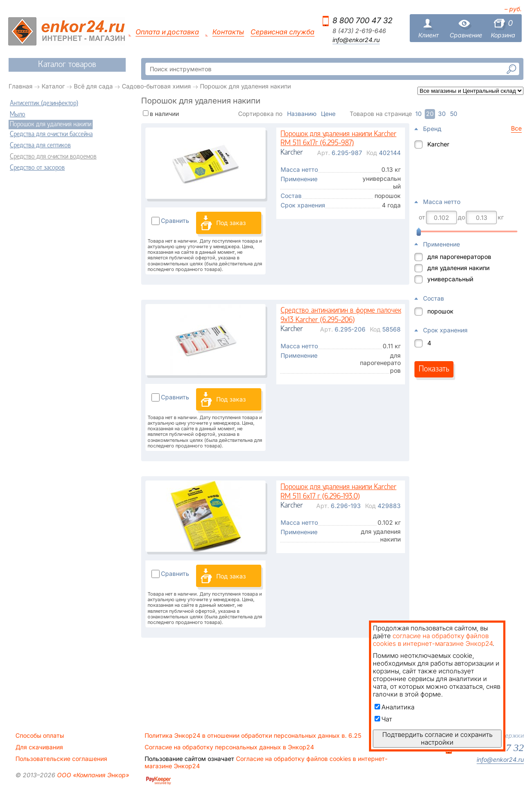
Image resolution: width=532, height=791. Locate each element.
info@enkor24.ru (356, 40)
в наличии (164, 114)
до (461, 217)
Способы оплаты (40, 736)
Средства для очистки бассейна (51, 134)
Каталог (53, 86)
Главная (21, 86)
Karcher (438, 144)
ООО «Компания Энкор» (92, 775)
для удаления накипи (458, 268)
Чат (383, 719)
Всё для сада (93, 86)
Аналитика (394, 707)
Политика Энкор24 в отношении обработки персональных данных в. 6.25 (253, 736)
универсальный (450, 279)
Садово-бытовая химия (156, 86)
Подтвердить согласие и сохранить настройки (437, 738)
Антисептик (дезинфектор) (44, 103)
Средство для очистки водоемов (53, 157)
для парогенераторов (459, 257)
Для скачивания (39, 747)
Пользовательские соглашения (61, 759)
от (422, 217)
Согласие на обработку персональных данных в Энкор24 (229, 747)
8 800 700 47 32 (363, 20)
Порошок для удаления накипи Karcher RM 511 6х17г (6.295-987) (339, 139)
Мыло (18, 115)
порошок (440, 311)
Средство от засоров (37, 168)
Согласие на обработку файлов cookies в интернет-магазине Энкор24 (266, 762)
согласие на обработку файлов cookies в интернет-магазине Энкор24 (433, 640)
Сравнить (175, 221)
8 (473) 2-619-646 (359, 31)
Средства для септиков (40, 146)
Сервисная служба (283, 32)
